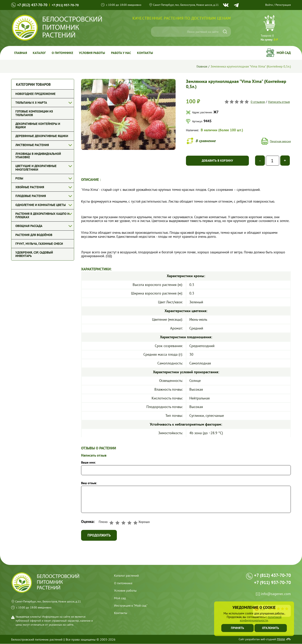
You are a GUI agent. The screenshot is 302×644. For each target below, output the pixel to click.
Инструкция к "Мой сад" (131, 606)
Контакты (145, 53)
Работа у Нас (121, 53)
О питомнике (63, 53)
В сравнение (206, 141)
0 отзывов (258, 102)
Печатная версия (280, 141)
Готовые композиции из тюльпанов (34, 113)
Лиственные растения (32, 145)
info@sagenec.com (276, 595)
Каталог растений (126, 576)
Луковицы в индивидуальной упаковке (38, 155)
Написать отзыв (279, 102)
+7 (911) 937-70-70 (65, 5)
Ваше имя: (88, 462)
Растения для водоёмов (34, 235)
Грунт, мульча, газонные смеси (39, 244)
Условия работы (92, 53)
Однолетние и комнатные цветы (41, 205)
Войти (269, 5)
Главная (21, 53)
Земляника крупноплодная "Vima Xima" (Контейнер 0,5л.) (251, 66)
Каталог (39, 53)
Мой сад (284, 53)
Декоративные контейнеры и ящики (38, 125)
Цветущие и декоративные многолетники (36, 168)
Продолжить (99, 535)
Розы (19, 178)
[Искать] (225, 32)
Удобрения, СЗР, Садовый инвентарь (34, 254)
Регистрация (283, 5)
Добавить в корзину (217, 161)
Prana (281, 639)
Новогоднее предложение (35, 94)
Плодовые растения (31, 196)
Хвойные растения (30, 187)
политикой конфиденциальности (261, 619)
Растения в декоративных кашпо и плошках (42, 215)
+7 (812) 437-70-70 (32, 5)
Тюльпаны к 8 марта (31, 103)
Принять (237, 628)
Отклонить (271, 628)
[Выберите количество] (273, 161)
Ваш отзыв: (89, 483)
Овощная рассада (29, 226)
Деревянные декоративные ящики (42, 136)
